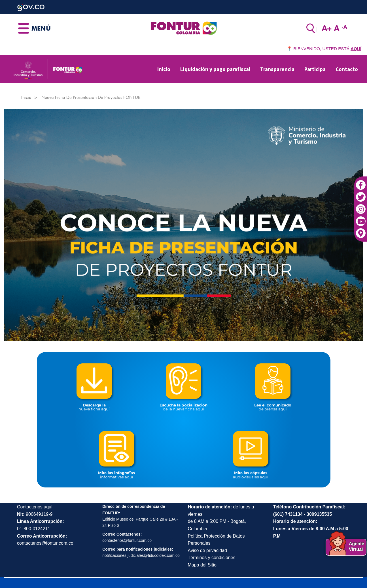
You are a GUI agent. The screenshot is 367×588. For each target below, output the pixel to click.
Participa (315, 69)
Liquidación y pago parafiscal (215, 69)
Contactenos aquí (35, 507)
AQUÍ (356, 49)
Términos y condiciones (212, 558)
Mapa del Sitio (202, 565)
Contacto (347, 69)
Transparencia (277, 69)
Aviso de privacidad (207, 550)
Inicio (164, 69)
